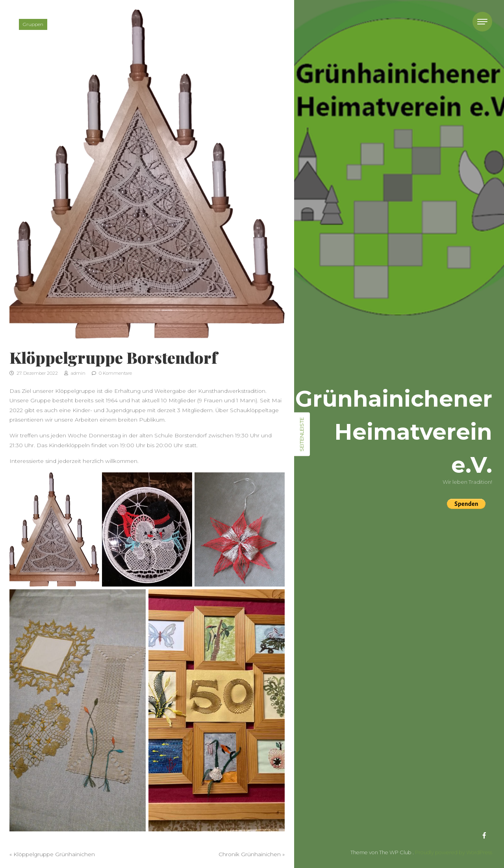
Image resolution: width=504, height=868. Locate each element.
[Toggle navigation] (482, 22)
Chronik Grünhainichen (250, 854)
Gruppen (33, 24)
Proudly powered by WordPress (454, 852)
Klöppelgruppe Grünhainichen (54, 854)
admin (75, 373)
